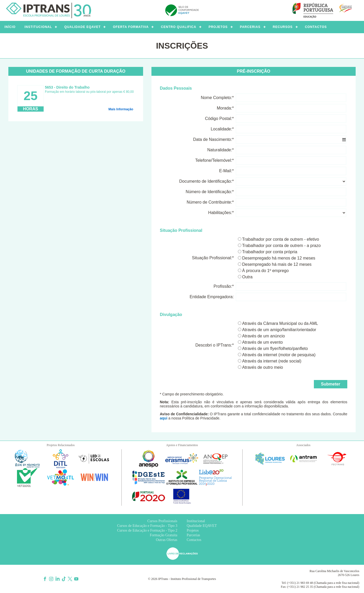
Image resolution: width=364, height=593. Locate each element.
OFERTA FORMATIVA (131, 27)
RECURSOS (283, 27)
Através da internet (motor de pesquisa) (279, 355)
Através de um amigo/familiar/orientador (279, 330)
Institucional (196, 521)
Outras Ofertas (167, 540)
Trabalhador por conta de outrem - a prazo (281, 246)
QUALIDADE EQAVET (82, 27)
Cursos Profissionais (162, 521)
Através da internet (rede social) (272, 361)
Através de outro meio (263, 367)
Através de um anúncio (263, 336)
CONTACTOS (316, 27)
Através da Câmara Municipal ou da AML (280, 323)
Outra (247, 277)
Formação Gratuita (164, 535)
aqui (164, 418)
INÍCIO (10, 27)
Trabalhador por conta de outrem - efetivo (281, 239)
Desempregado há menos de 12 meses (279, 258)
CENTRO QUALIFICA (178, 27)
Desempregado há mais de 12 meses (277, 264)
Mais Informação (121, 109)
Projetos (193, 530)
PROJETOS (218, 27)
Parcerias (193, 535)
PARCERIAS (250, 27)
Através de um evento (262, 342)
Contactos (194, 540)
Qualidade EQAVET (202, 526)
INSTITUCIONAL (38, 27)
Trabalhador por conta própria (270, 252)
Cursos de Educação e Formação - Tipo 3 (147, 526)
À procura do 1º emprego (265, 271)
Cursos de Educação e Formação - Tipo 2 (147, 530)
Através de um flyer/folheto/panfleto (275, 349)
